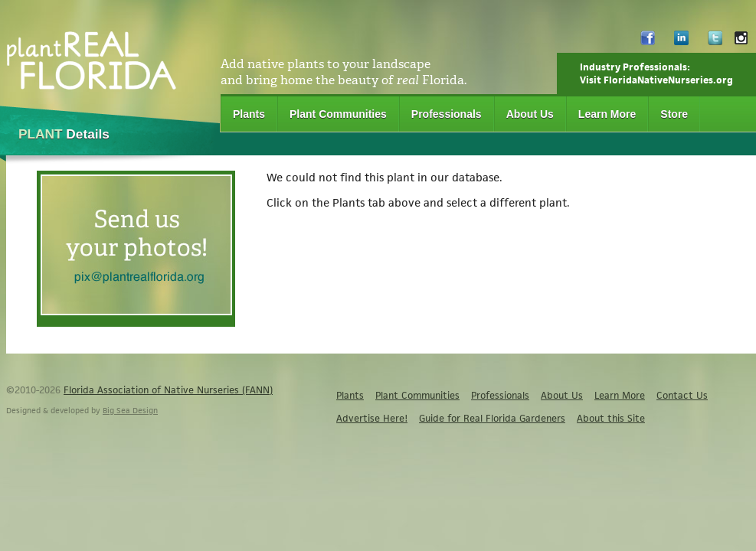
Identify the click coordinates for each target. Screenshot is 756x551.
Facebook (648, 42)
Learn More (607, 114)
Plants (249, 114)
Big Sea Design (130, 410)
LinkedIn (681, 42)
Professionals (447, 114)
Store (674, 114)
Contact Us (682, 395)
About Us (530, 114)
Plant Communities (338, 114)
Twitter (715, 42)
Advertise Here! (372, 418)
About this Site (611, 418)
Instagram (741, 42)
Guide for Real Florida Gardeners (492, 418)
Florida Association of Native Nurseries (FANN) (168, 390)
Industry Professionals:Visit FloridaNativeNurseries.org (656, 73)
